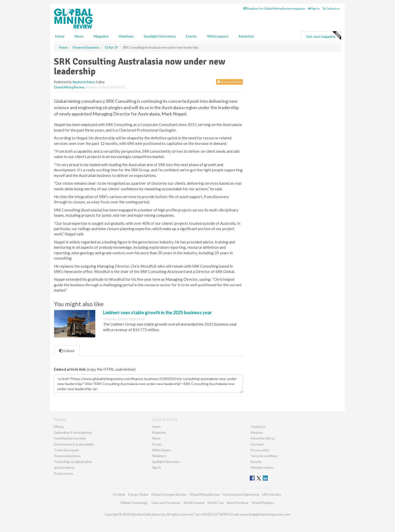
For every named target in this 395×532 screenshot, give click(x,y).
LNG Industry (272, 494)
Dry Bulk (119, 494)
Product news (63, 474)
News (156, 438)
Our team (257, 444)
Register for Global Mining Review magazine (274, 8)
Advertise (246, 36)
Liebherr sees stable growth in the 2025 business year (157, 312)
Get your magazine (323, 36)
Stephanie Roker (84, 82)
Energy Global (138, 494)
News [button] (79, 36)
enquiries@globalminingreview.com (265, 514)
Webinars (126, 36)
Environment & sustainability (74, 444)
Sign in (314, 8)
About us (257, 432)
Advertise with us (263, 438)
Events (191, 36)
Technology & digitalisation (73, 462)
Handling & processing (70, 438)
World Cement (194, 503)
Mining (59, 427)
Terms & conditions (264, 456)
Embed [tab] (67, 351)
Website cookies (262, 467)
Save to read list (229, 82)
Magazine (101, 36)
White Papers (162, 450)
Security (256, 462)
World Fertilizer (238, 503)
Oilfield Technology (134, 503)
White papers (218, 36)
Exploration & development (73, 432)
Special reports (64, 467)
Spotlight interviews (160, 36)
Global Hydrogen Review (169, 494)
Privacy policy (260, 450)
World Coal (215, 503)
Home (60, 36)
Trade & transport (67, 450)
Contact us (331, 8)
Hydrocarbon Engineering (241, 494)
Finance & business (67, 456)
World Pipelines (263, 503)
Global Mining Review (69, 87)
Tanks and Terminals (166, 503)
